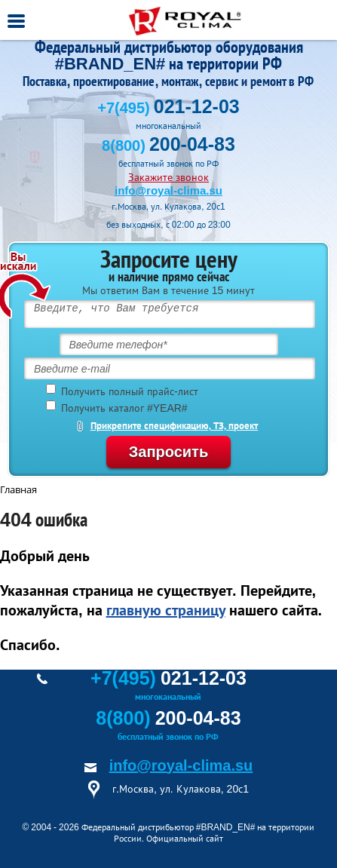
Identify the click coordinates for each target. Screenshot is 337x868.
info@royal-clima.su (168, 190)
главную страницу (166, 610)
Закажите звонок (168, 177)
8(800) (168, 146)
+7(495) (168, 108)
